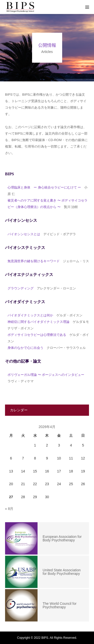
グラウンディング (21, 288)
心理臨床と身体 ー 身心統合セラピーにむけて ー (44, 187)
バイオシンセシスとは (24, 234)
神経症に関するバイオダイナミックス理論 (38, 322)
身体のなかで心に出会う (25, 348)
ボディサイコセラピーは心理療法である (37, 335)
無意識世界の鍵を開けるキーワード (34, 261)
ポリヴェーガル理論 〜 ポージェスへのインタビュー (46, 375)
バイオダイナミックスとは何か (30, 315)
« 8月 (9, 509)
